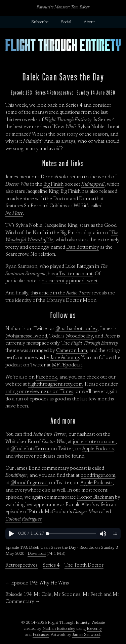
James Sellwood (86, 635)
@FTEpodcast (67, 365)
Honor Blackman (95, 497)
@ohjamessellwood (26, 336)
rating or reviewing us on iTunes (39, 392)
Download (37, 554)
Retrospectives (22, 565)
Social (66, 22)
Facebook (46, 377)
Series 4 (51, 565)
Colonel (13, 519)
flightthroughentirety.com (55, 384)
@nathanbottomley (76, 329)
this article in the (60, 293)
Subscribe (40, 22)
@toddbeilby (79, 336)
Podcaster (41, 635)
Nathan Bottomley (59, 629)
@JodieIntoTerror (30, 449)
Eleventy (94, 629)
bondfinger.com (98, 476)
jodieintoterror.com (94, 442)
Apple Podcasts (98, 449)
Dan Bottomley (83, 247)
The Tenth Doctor (84, 565)
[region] (63, 534)
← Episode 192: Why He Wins (37, 583)
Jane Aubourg (65, 358)
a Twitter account (74, 274)
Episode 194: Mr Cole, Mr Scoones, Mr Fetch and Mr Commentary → (62, 598)
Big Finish (53, 185)
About (89, 22)
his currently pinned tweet (70, 281)
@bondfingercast (29, 483)
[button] (11, 534)
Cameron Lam (72, 351)
